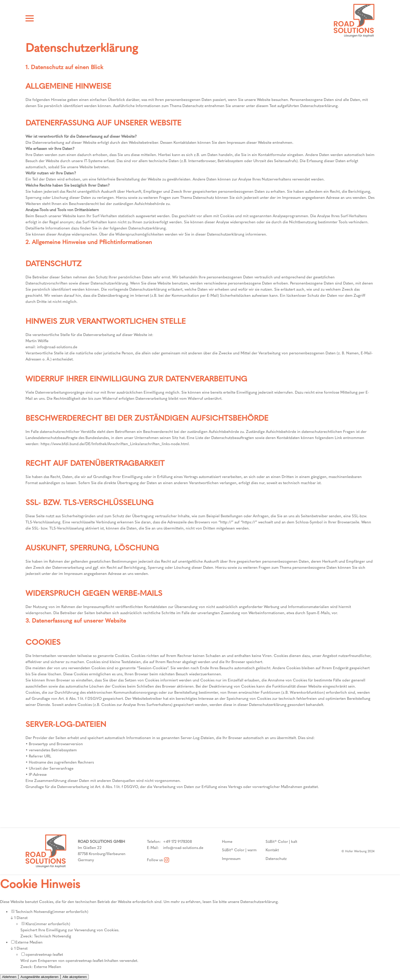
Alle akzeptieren (75, 977)
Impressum (231, 859)
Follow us (158, 860)
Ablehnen (9, 977)
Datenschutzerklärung (259, 902)
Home (227, 842)
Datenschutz (276, 859)
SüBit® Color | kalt (281, 842)
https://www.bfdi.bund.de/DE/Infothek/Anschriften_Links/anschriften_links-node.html (115, 444)
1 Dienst (19, 918)
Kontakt (272, 850)
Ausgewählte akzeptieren (39, 977)
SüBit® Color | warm (239, 850)
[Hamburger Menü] (30, 19)
